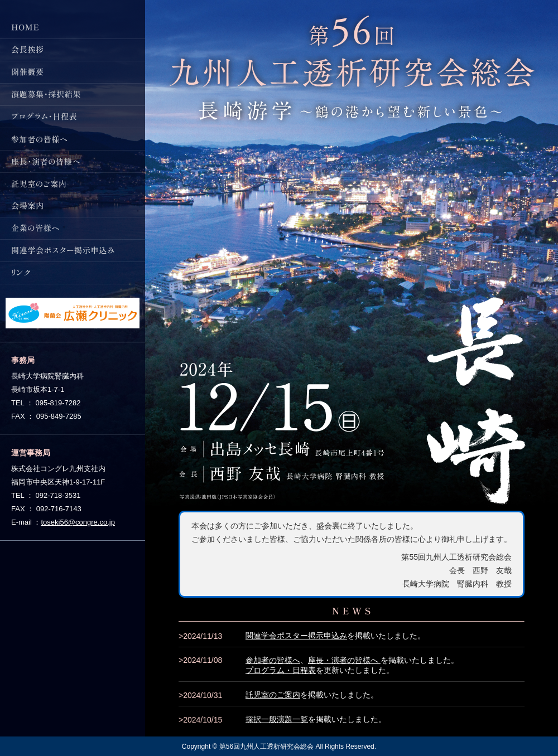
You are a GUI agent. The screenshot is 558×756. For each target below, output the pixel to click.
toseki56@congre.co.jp (78, 522)
